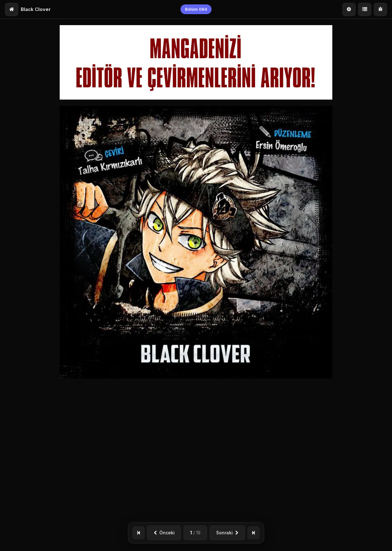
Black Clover (36, 9)
